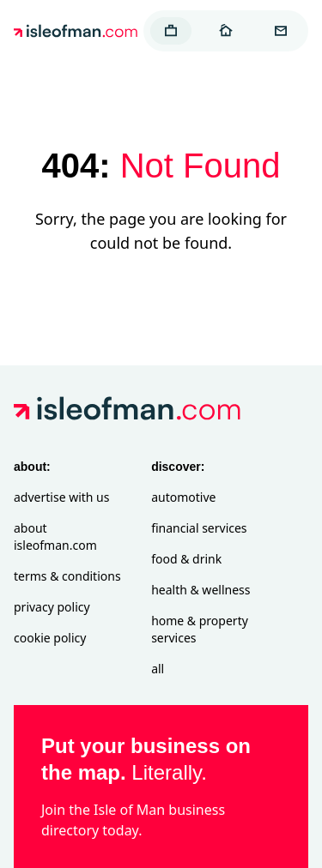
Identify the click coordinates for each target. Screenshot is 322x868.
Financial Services (199, 528)
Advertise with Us (61, 497)
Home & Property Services (200, 629)
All (158, 669)
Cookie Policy (50, 638)
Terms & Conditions (67, 576)
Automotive (183, 497)
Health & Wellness (200, 590)
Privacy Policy (52, 607)
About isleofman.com (55, 536)
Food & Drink (186, 559)
